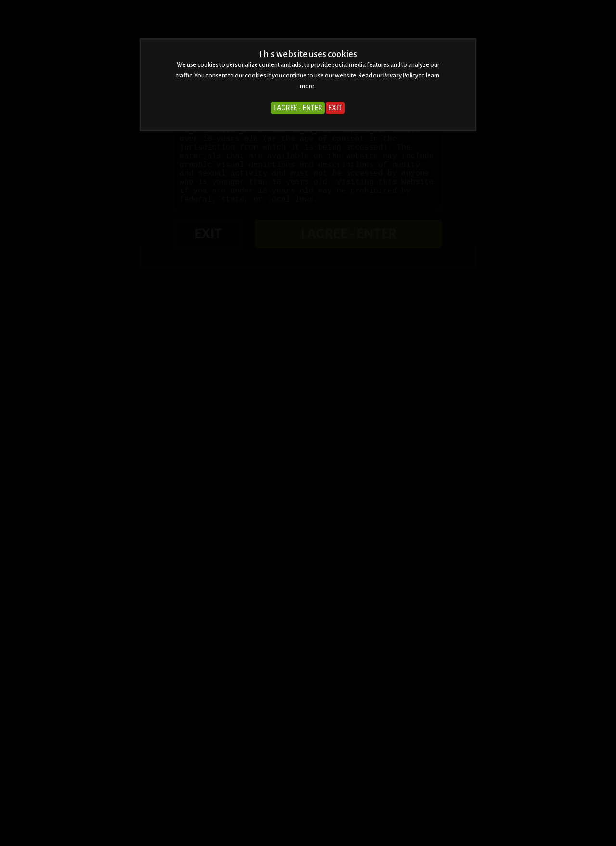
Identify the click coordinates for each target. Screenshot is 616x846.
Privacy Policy (401, 76)
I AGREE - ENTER (298, 108)
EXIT (335, 108)
